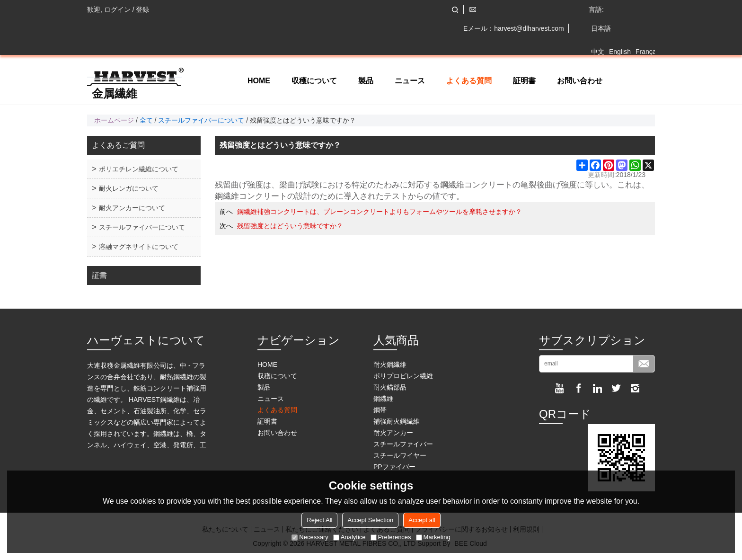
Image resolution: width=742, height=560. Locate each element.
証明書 (524, 81)
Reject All (319, 520)
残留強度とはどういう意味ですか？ (290, 226)
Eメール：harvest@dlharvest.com (514, 28)
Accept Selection (370, 520)
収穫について (314, 81)
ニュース (410, 81)
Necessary (310, 537)
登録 (142, 9)
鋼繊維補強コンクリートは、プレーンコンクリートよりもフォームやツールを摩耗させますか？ (380, 212)
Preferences (391, 537)
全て (146, 120)
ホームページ (114, 120)
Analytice (349, 537)
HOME (259, 81)
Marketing (433, 537)
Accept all (422, 520)
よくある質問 (469, 81)
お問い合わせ (580, 81)
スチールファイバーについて (201, 120)
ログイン (117, 9)
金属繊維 (115, 94)
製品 (366, 81)
